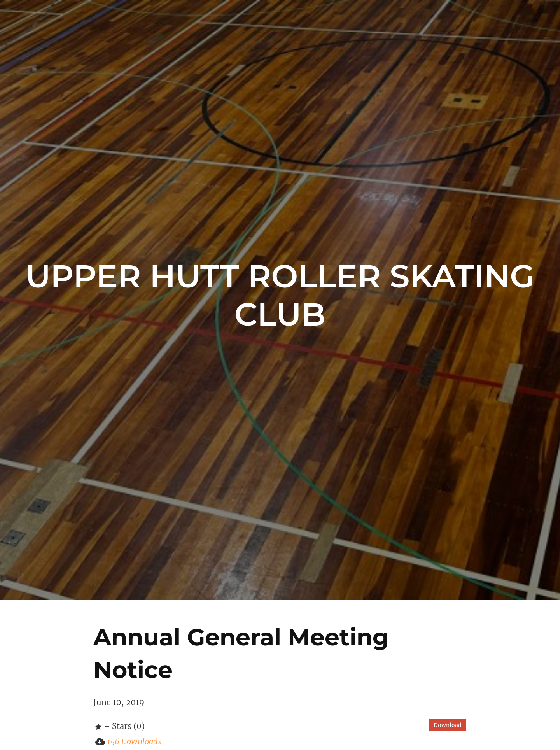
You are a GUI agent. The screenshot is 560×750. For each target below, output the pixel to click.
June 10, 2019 (119, 702)
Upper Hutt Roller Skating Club (280, 295)
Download (448, 725)
